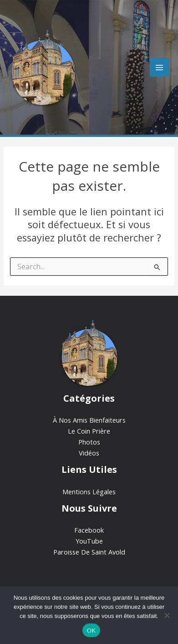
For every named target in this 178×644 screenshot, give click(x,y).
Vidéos (89, 453)
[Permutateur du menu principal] (159, 68)
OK (91, 631)
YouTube (89, 541)
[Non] (167, 615)
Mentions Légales (89, 492)
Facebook (89, 530)
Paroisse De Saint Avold (89, 552)
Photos (89, 442)
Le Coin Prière (89, 431)
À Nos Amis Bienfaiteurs (89, 420)
